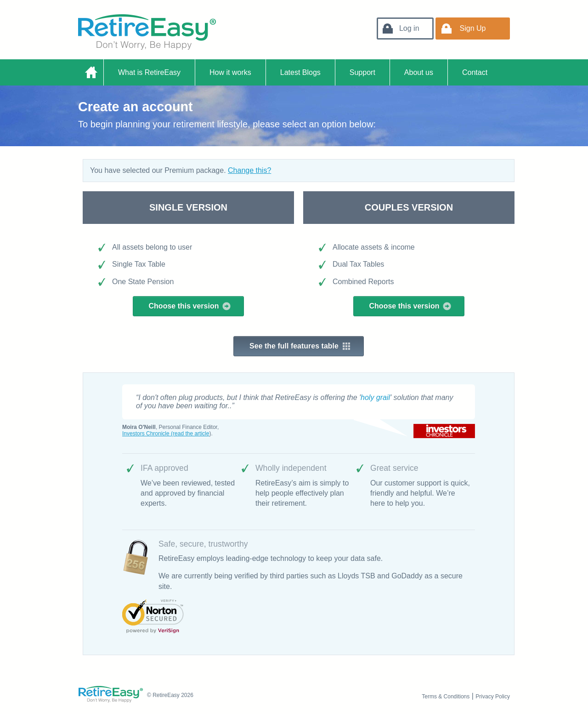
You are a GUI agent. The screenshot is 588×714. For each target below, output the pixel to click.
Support (362, 72)
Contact (475, 72)
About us (419, 72)
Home (91, 72)
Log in (409, 28)
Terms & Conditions (446, 697)
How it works (230, 72)
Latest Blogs (300, 72)
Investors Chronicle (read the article (166, 434)
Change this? (249, 170)
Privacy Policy (493, 697)
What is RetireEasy (149, 72)
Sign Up (473, 28)
